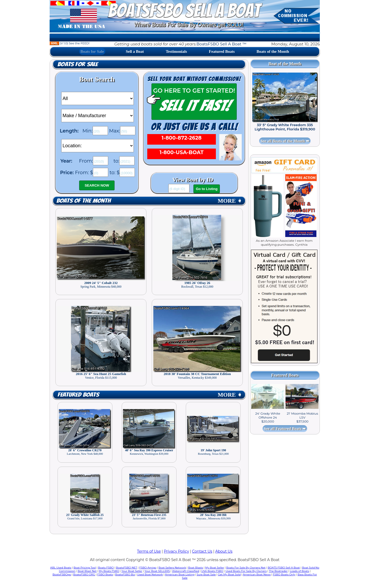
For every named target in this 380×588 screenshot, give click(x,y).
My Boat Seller (215, 568)
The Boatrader (278, 571)
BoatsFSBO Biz (125, 574)
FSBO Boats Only (284, 574)
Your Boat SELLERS (157, 571)
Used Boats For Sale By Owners (246, 571)
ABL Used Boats (61, 568)
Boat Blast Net (87, 571)
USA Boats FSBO (212, 571)
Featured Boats (222, 51)
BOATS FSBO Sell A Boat (284, 568)
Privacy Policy (176, 551)
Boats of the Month (273, 51)
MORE (230, 201)
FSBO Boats (105, 574)
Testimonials (176, 51)
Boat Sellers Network (172, 568)
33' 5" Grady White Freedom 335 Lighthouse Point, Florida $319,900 (285, 127)
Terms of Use (149, 551)
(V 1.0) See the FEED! (70, 43)
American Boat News (257, 574)
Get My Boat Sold (229, 574)
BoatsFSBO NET (126, 568)
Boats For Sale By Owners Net (246, 568)
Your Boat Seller (132, 571)
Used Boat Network (150, 574)
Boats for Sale (92, 51)
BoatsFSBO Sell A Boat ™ (222, 44)
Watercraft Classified (186, 571)
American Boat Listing (180, 574)
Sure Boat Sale (206, 574)
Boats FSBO (106, 568)
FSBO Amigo (148, 568)
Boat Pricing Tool (85, 568)
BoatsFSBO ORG (84, 574)
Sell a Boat (135, 51)
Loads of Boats (299, 571)
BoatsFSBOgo (62, 574)
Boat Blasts (196, 568)
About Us (224, 551)
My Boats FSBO (109, 571)
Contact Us (202, 551)
